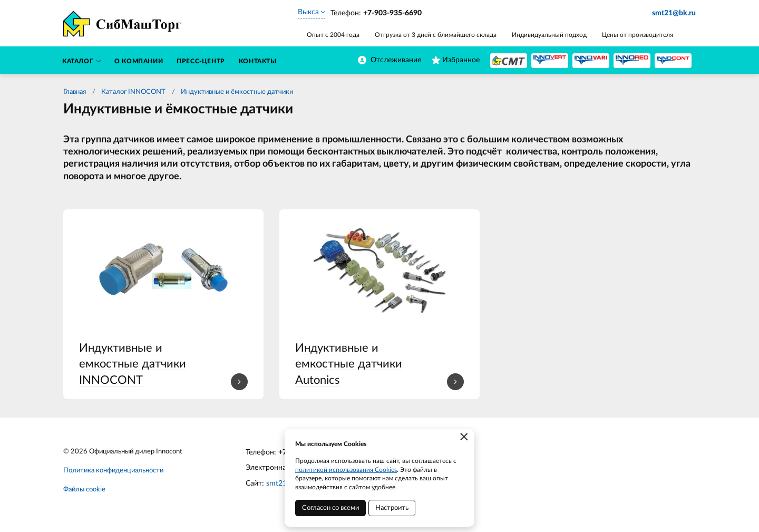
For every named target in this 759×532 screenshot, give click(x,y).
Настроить (392, 508)
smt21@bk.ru (674, 13)
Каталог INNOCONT (133, 92)
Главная (75, 92)
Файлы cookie (84, 490)
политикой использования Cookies (346, 470)
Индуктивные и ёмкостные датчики (237, 92)
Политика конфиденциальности (113, 471)
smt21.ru (281, 483)
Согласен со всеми (330, 508)
